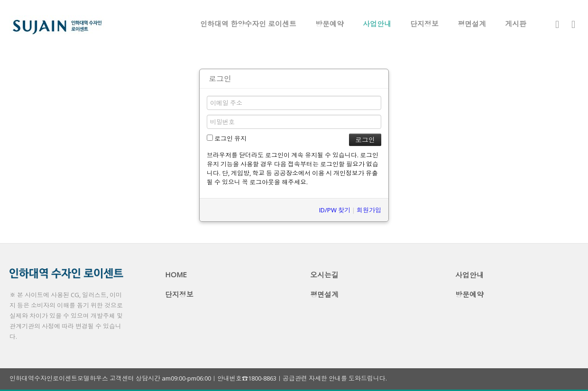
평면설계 (472, 24)
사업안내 (377, 24)
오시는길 (324, 275)
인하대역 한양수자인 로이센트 (248, 24)
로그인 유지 (227, 138)
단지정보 (424, 24)
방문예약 (330, 24)
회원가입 (369, 210)
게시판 (516, 24)
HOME (176, 274)
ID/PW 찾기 (335, 210)
